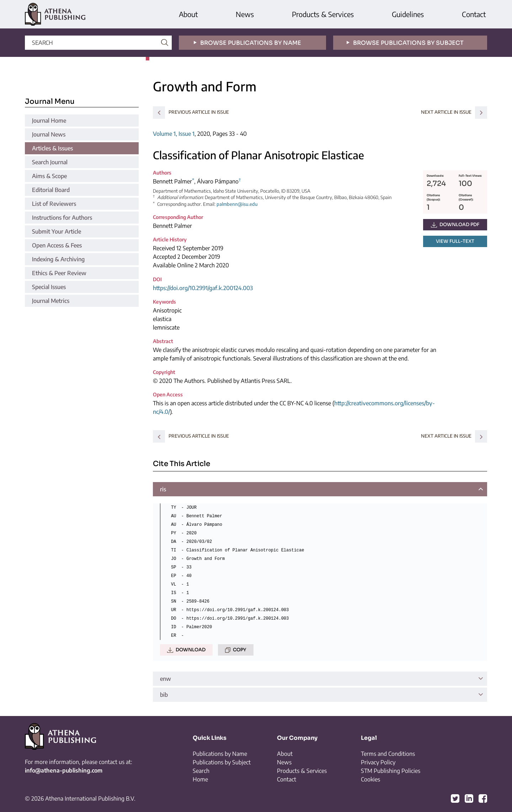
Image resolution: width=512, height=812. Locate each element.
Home (200, 779)
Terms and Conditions (388, 754)
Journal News (49, 134)
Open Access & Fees (57, 245)
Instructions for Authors (62, 218)
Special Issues (49, 287)
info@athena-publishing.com (64, 770)
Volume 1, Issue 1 (174, 134)
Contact (474, 14)
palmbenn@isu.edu (237, 204)
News (245, 14)
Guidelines (408, 14)
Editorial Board (51, 190)
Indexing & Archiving (58, 259)
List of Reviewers (54, 204)
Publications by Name (220, 754)
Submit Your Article (57, 231)
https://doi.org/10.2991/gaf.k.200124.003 (203, 288)
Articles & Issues (52, 148)
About (188, 14)
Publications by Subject (222, 762)
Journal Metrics (51, 301)
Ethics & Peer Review (59, 273)
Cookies (370, 779)
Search (201, 771)
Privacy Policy (378, 762)
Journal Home (49, 121)
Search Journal (50, 162)
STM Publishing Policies (391, 771)
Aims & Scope (49, 176)
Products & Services (323, 14)
